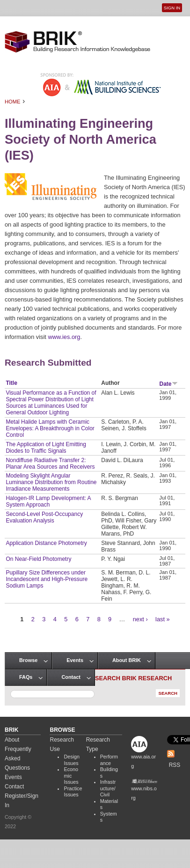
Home (13, 102)
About (12, 740)
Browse (28, 660)
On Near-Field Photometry (38, 559)
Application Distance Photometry (46, 543)
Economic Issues (71, 776)
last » (163, 619)
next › (140, 619)
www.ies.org (64, 337)
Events (75, 660)
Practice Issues (73, 792)
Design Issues (72, 760)
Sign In (172, 8)
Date (169, 384)
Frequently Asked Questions (18, 758)
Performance (109, 760)
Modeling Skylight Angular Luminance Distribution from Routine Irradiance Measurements (51, 482)
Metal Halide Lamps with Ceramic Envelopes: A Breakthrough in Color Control (50, 428)
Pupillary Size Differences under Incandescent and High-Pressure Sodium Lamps (47, 579)
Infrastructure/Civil (108, 788)
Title (11, 383)
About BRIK (127, 660)
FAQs (26, 677)
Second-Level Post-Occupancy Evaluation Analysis (44, 517)
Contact (71, 677)
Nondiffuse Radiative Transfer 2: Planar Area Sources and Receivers (50, 463)
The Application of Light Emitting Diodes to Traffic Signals (46, 448)
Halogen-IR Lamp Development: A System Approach (48, 501)
